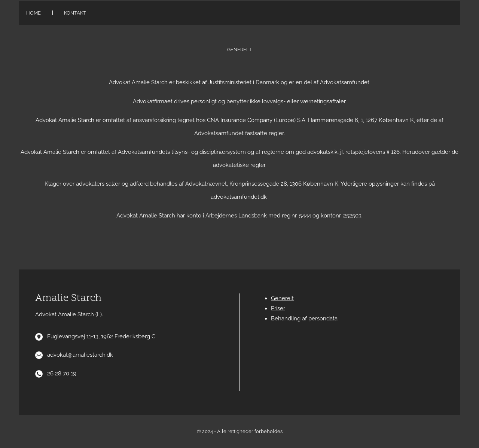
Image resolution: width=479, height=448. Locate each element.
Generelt (282, 298)
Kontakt (75, 13)
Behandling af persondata (304, 319)
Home (33, 13)
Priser (278, 308)
